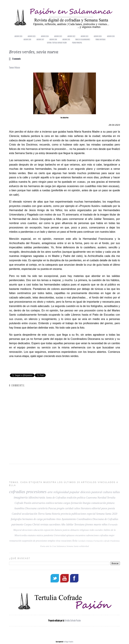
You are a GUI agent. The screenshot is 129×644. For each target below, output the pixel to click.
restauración (15, 541)
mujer (112, 535)
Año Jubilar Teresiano (73, 524)
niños (105, 524)
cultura (107, 492)
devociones (27, 530)
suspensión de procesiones (35, 541)
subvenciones (93, 535)
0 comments (17, 59)
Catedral (16, 514)
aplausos (70, 535)
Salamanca (61, 546)
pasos (104, 508)
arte (50, 492)
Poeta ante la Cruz (48, 546)
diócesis (86, 492)
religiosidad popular (67, 492)
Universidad (60, 535)
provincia (66, 514)
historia (56, 514)
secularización (30, 514)
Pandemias (115, 541)
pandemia (49, 535)
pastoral (97, 492)
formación (77, 503)
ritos (58, 519)
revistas (44, 524)
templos (51, 541)
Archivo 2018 (27, 39)
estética (50, 503)
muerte (97, 524)
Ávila (75, 541)
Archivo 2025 (32, 36)
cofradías (17, 492)
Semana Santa (73, 546)
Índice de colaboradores (83, 39)
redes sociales (96, 530)
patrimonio (17, 524)
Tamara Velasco (15, 68)
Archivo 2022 (71, 36)
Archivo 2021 (85, 36)
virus (58, 541)
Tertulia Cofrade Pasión (73, 620)
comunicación (99, 503)
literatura (86, 508)
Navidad (102, 498)
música (40, 535)
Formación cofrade (102, 541)
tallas (116, 492)
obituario (75, 530)
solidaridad (84, 546)
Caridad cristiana (85, 541)
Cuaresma (91, 498)
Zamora (58, 530)
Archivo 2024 (45, 36)
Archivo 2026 (18, 36)
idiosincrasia (37, 497)
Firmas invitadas (100, 39)
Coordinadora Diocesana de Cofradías (98, 519)
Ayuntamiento (69, 519)
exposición (49, 530)
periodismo (49, 519)
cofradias (104, 535)
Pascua (52, 508)
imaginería (21, 497)
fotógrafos (16, 519)
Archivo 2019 (111, 36)
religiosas (84, 530)
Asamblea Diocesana (25, 508)
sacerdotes (55, 524)
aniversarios (39, 503)
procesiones (36, 492)
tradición (72, 498)
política (81, 498)
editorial (96, 508)
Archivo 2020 (98, 36)
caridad (69, 508)
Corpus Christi (32, 524)
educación (38, 530)
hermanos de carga (33, 519)
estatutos (32, 535)
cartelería (42, 508)
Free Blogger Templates (68, 641)
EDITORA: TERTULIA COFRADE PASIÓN (57, 43)
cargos (67, 503)
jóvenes (89, 524)
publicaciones (79, 514)
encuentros (80, 535)
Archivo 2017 (40, 39)
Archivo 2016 (53, 39)
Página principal (77, 43)
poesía (111, 508)
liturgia (87, 503)
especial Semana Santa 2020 (102, 514)
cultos (77, 508)
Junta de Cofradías (56, 498)
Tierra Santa (45, 514)
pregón (60, 508)
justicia (66, 530)
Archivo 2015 (66, 39)
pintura (111, 503)
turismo (59, 503)
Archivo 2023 (58, 36)
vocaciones (66, 541)
